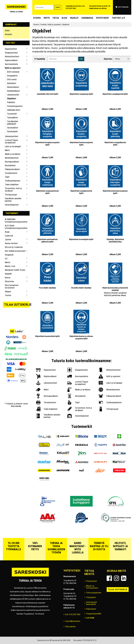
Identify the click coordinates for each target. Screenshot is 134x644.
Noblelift (8, 274)
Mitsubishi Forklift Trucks (15, 270)
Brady (7, 232)
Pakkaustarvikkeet (12, 169)
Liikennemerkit (13, 95)
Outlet (7, 31)
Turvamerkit (12, 114)
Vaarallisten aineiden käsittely (13, 200)
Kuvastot (8, 34)
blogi (64, 18)
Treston (8, 295)
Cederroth (9, 236)
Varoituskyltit (12, 131)
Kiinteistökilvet (13, 87)
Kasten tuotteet (11, 243)
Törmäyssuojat (11, 195)
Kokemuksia (87, 18)
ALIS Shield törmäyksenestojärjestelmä (15, 227)
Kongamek (9, 255)
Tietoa (56, 18)
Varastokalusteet (12, 205)
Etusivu (37, 18)
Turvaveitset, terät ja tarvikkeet (13, 190)
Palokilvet (11, 102)
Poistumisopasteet (15, 106)
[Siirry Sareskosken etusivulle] (16, 7)
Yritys (47, 18)
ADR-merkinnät (13, 72)
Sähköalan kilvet (14, 110)
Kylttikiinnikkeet (13, 91)
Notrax (8, 278)
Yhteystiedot (102, 18)
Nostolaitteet (10, 165)
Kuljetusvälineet (11, 60)
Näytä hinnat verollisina (98, 8)
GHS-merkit (12, 79)
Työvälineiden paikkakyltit (13, 123)
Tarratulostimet (11, 173)
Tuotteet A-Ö (118, 18)
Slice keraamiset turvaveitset (12, 286)
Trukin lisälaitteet (12, 185)
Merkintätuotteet (12, 158)
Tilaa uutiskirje (17, 305)
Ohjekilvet (12, 99)
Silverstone (9, 281)
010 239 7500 (71, 8)
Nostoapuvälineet (12, 162)
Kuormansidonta (11, 64)
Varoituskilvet (13, 128)
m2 (6, 259)
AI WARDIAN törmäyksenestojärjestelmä (15, 221)
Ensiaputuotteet (11, 53)
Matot (7, 150)
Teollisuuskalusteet (13, 181)
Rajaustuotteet (11, 49)
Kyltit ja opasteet (13, 68)
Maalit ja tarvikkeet (13, 154)
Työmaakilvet (12, 118)
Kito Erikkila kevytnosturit (15, 251)
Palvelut (74, 18)
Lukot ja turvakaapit (13, 146)
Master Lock (10, 266)
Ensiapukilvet (12, 76)
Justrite (8, 240)
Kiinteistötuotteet (12, 57)
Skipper (8, 292)
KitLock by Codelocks (14, 247)
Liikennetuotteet (12, 136)
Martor (8, 262)
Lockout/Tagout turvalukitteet (11, 141)
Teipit (7, 177)
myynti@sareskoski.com (75, 6)
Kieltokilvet (12, 83)
